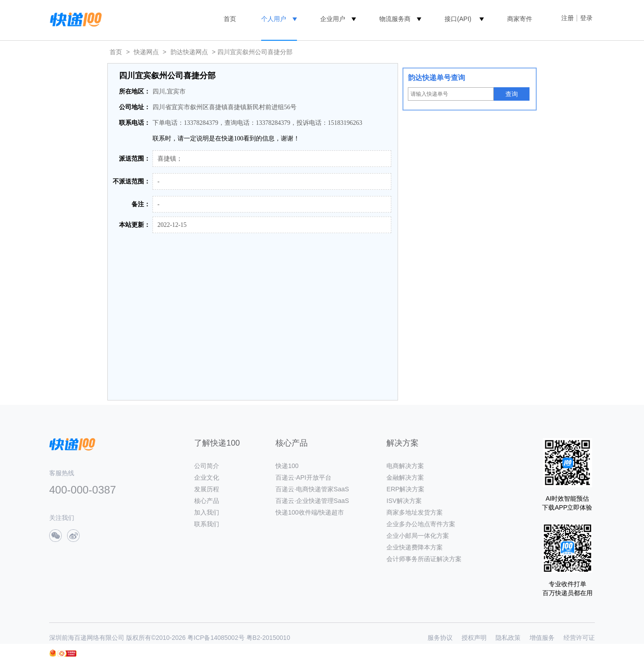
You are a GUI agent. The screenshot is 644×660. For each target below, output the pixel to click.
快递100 (287, 466)
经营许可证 (579, 638)
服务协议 (440, 638)
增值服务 (542, 638)
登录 (586, 18)
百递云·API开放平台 (303, 477)
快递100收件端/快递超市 (310, 512)
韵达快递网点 (189, 52)
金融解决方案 (405, 477)
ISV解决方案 (404, 501)
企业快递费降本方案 (415, 547)
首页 (230, 19)
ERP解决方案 (405, 489)
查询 (512, 94)
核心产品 (207, 501)
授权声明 (474, 638)
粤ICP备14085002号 (216, 638)
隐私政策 (508, 638)
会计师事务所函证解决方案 (424, 559)
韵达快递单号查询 (436, 78)
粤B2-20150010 (268, 638)
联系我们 (207, 524)
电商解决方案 (405, 466)
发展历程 (207, 489)
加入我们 (207, 512)
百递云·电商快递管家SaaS (312, 489)
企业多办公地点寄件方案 (421, 524)
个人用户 (274, 19)
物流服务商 (395, 19)
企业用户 (333, 19)
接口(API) (458, 19)
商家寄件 (520, 19)
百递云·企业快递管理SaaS (312, 501)
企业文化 (207, 477)
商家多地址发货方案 (415, 512)
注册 (568, 18)
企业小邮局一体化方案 (418, 536)
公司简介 (207, 466)
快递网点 (146, 52)
